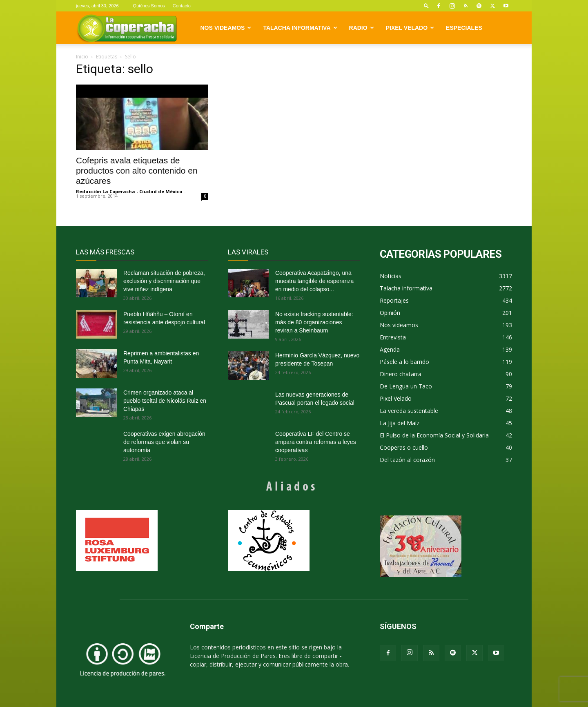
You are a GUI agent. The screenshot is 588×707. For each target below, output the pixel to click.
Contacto (182, 6)
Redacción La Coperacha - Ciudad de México (129, 191)
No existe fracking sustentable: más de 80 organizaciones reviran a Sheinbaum (314, 322)
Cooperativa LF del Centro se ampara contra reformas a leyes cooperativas (316, 442)
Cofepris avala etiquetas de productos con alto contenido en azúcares (137, 171)
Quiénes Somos (149, 6)
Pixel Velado (410, 28)
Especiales (464, 28)
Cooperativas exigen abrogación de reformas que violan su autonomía (164, 442)
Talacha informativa (300, 28)
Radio (362, 28)
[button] (426, 6)
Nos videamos (226, 28)
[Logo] (127, 28)
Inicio (82, 57)
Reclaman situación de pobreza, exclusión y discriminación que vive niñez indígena (164, 281)
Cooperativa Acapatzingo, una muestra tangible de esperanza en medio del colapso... (314, 281)
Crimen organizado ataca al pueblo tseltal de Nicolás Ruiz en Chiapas (165, 401)
